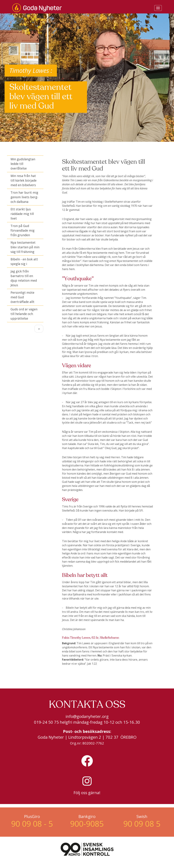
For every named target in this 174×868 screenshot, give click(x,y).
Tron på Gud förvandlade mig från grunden (23, 230)
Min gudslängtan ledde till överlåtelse (23, 164)
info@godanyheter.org (87, 716)
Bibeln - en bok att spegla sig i (24, 261)
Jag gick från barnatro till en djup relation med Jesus (24, 278)
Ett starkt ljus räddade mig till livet (22, 214)
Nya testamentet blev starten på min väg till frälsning (25, 247)
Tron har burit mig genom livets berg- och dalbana (24, 197)
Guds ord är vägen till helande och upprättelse (24, 314)
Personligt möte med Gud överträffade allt (22, 297)
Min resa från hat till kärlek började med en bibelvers (24, 180)
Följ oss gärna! (87, 793)
